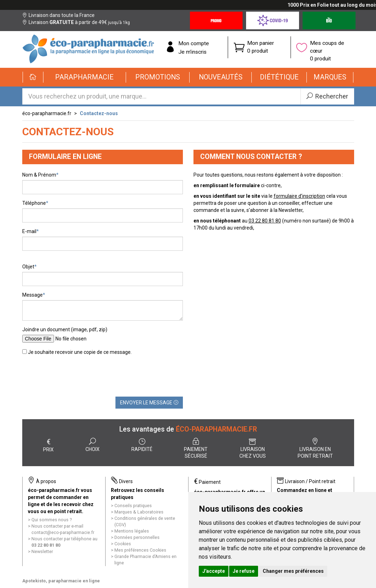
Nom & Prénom (39, 175)
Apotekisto (61, 581)
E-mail (29, 231)
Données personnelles (137, 537)
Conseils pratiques (133, 506)
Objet (28, 267)
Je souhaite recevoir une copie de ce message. (77, 352)
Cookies (123, 544)
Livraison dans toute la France (58, 15)
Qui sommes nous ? (52, 520)
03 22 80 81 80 (265, 221)
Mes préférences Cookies (140, 550)
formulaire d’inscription (299, 196)
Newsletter (42, 551)
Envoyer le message (149, 403)
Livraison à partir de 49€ (76, 22)
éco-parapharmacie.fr (47, 113)
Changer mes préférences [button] (293, 571)
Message (32, 295)
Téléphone (34, 203)
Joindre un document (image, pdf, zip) (65, 329)
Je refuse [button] (244, 571)
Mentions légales (132, 531)
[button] (85, 77)
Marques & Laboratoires (139, 512)
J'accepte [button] (214, 571)
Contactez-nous (99, 113)
